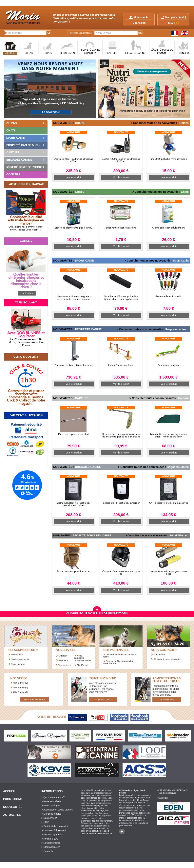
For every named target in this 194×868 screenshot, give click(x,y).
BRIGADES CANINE (135, 53)
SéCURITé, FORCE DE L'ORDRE (162, 52)
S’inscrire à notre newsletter (167, 659)
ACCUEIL (10, 53)
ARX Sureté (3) (20, 683)
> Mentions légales (51, 814)
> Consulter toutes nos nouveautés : (155, 123)
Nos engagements (20, 659)
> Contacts (47, 851)
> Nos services (49, 818)
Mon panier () (176, 17)
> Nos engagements (52, 835)
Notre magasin (18, 664)
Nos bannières (84, 660)
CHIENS (29, 53)
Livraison (63, 656)
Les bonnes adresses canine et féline (120, 656)
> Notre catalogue (51, 806)
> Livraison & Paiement (54, 830)
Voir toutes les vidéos (35, 699)
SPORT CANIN (67, 53)
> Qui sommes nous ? (53, 797)
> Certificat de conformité (55, 826)
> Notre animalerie (51, 801)
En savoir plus (103, 700)
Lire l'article (27, 293)
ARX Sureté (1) (20, 692)
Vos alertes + (65, 665)
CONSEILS (184, 53)
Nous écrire (159, 655)
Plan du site (163, 798)
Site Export (82, 665)
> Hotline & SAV (50, 839)
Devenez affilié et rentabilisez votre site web (119, 662)
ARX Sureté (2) (20, 688)
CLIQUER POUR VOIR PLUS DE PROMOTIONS (97, 614)
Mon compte (139, 17)
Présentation (17, 655)
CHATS (48, 53)
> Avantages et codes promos (57, 810)
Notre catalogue (79, 657)
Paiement (63, 660)
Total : (173, 23)
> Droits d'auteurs (51, 847)
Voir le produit (74, 178)
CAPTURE (112, 53)
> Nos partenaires (51, 843)
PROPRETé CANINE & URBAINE (90, 52)
